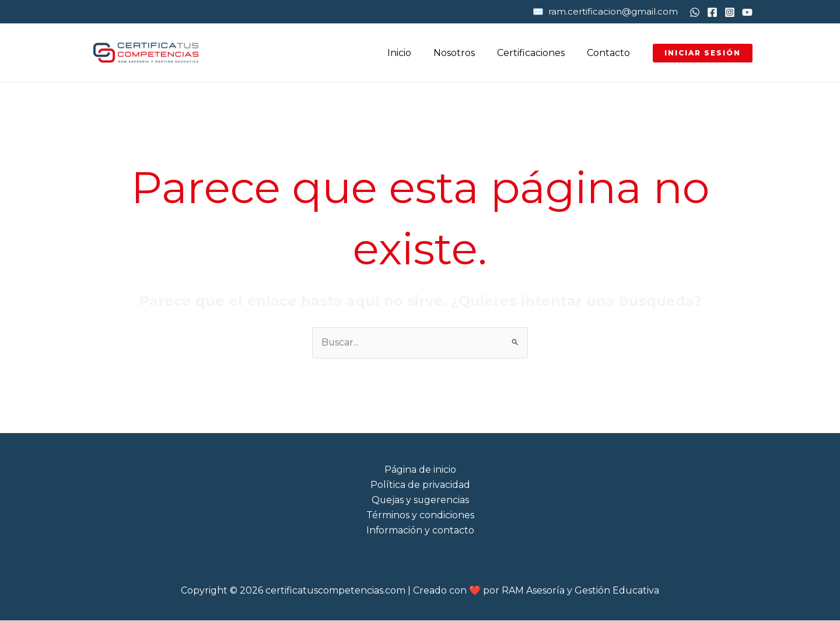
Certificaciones (536, 53)
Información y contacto (420, 531)
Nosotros (463, 53)
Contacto (610, 53)
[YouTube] (747, 12)
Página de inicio (420, 470)
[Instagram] (730, 12)
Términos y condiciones (420, 516)
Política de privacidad (420, 485)
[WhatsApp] (695, 12)
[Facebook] (712, 12)
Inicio (412, 53)
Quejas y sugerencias (420, 500)
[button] (703, 53)
